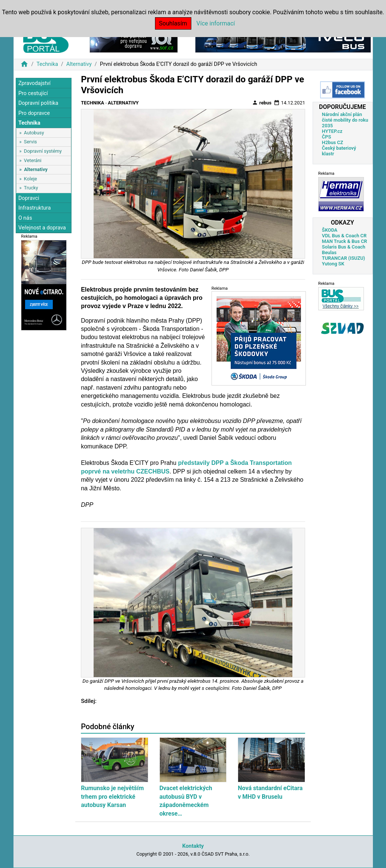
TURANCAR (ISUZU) (344, 258)
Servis (31, 142)
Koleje (31, 179)
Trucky (31, 188)
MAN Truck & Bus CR (345, 241)
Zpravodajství (34, 83)
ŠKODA (330, 230)
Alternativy (79, 64)
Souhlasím (173, 23)
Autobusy (34, 133)
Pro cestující (33, 93)
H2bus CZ (333, 142)
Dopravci (29, 198)
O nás (25, 218)
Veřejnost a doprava (42, 228)
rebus (262, 103)
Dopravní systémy (43, 151)
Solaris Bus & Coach (344, 247)
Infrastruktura (35, 208)
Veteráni (33, 160)
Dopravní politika (38, 103)
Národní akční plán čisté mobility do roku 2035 (345, 120)
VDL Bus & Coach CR (344, 236)
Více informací (216, 23)
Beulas (329, 252)
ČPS (326, 137)
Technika (47, 64)
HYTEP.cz (332, 131)
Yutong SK (333, 264)
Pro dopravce (34, 113)
